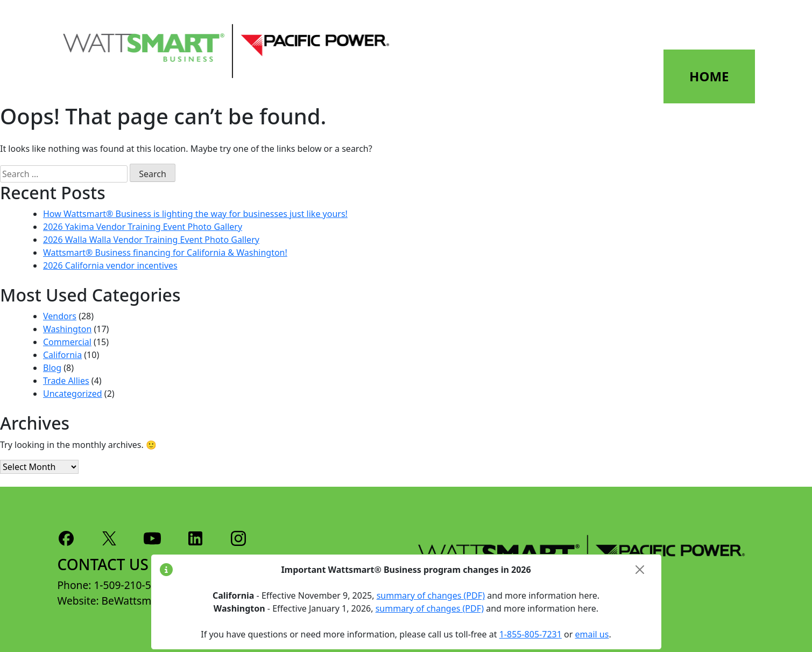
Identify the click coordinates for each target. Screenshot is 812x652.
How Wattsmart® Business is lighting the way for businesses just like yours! (195, 214)
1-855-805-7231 (531, 634)
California (62, 355)
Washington (67, 329)
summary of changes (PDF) (431, 595)
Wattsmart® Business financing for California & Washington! (165, 253)
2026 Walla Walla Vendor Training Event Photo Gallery (151, 240)
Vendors (60, 316)
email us (592, 634)
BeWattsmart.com (145, 601)
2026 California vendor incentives (110, 265)
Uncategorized (73, 394)
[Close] (640, 570)
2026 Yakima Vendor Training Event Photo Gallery (143, 227)
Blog (52, 368)
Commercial (67, 342)
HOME (709, 76)
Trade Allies (66, 381)
